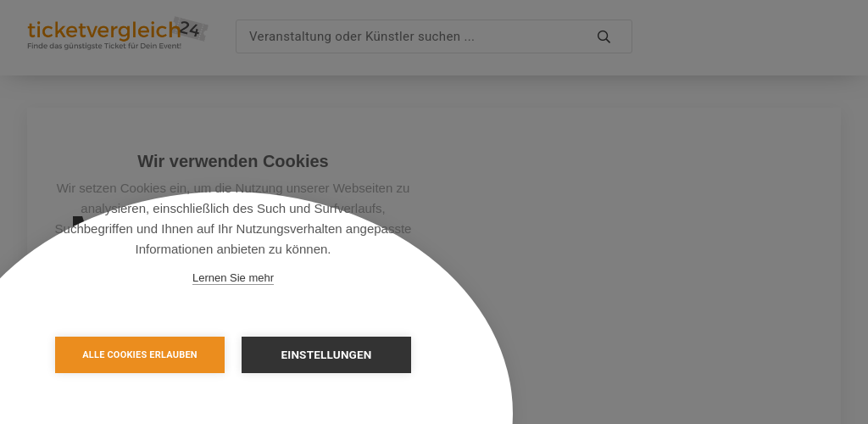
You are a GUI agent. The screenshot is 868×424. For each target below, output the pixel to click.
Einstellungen (326, 354)
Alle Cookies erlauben (140, 355)
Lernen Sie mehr (233, 278)
